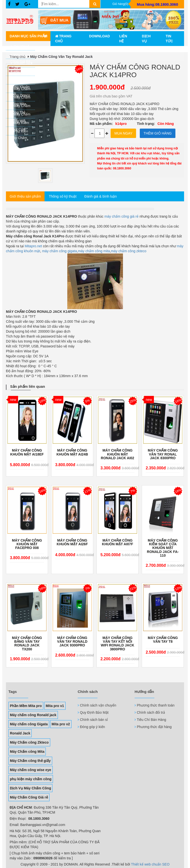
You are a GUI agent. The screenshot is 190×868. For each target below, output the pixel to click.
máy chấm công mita (94, 251)
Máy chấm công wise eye (31, 770)
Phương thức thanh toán (156, 705)
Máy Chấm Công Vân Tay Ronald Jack (61, 57)
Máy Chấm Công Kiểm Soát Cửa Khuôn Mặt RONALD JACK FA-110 (163, 548)
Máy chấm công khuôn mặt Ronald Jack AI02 (118, 454)
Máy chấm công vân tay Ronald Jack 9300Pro (72, 642)
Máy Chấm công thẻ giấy (30, 761)
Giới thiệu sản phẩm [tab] (25, 196)
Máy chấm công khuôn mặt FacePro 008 (27, 544)
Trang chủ (63, 39)
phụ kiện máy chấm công (31, 779)
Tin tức (169, 39)
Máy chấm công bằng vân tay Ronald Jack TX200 (27, 644)
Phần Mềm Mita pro (26, 706)
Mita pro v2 (61, 724)
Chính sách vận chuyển (98, 705)
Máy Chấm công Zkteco (29, 742)
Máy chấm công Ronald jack (33, 715)
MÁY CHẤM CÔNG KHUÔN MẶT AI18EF (27, 452)
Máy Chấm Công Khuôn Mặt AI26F (72, 542)
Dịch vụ (146, 39)
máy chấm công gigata (59, 251)
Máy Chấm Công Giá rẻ (29, 797)
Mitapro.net (33, 246)
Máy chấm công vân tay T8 (163, 640)
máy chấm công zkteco (129, 251)
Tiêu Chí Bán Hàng (152, 720)
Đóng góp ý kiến (92, 727)
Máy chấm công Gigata (29, 724)
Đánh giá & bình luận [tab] (101, 196)
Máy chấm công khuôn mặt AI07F (118, 542)
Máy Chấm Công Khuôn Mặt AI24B (72, 452)
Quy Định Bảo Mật (94, 712)
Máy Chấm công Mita (27, 752)
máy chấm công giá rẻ (121, 216)
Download (99, 36)
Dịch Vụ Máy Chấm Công (30, 788)
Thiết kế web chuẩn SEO (150, 864)
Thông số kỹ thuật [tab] (63, 196)
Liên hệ (123, 39)
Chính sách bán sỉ (94, 720)
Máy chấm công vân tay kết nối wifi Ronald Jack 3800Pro (117, 644)
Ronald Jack (20, 733)
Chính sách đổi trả (151, 712)
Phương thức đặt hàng (154, 727)
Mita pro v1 (55, 706)
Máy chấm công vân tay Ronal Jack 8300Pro (163, 454)
